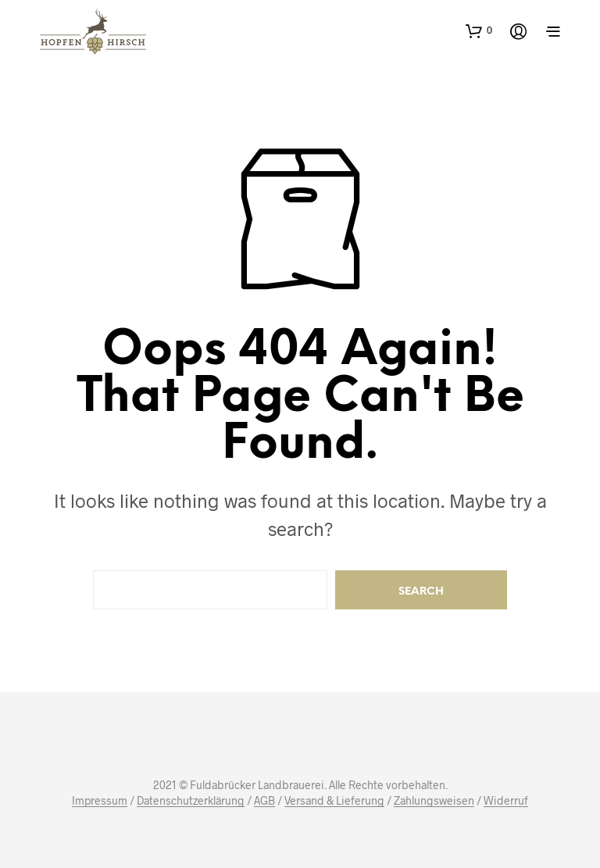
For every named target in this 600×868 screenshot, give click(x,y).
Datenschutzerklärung (191, 801)
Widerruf (506, 801)
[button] (479, 30)
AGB (264, 801)
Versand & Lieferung (334, 801)
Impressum (100, 801)
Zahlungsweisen (434, 801)
